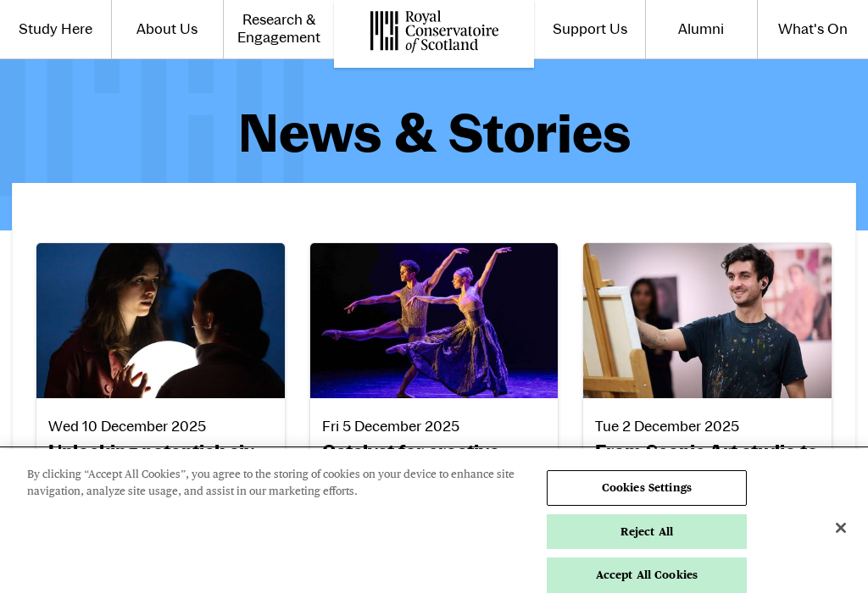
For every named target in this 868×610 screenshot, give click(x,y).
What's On (813, 29)
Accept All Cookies (647, 575)
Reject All (647, 532)
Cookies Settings (647, 488)
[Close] (841, 528)
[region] (434, 530)
